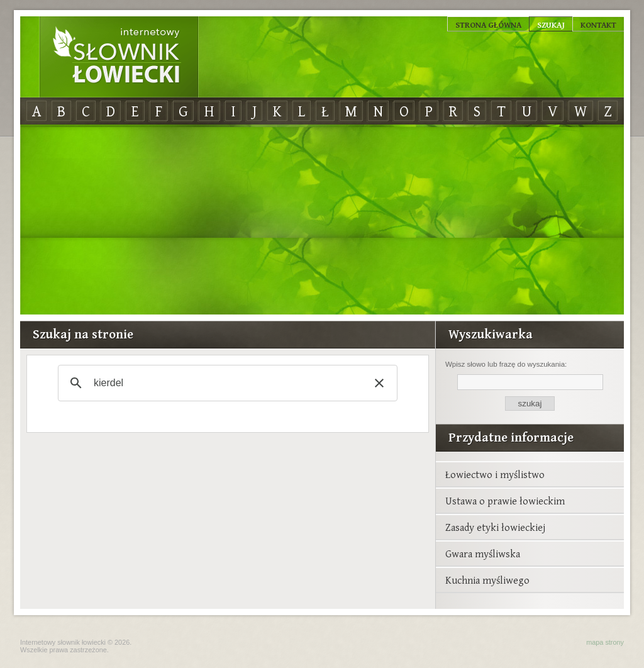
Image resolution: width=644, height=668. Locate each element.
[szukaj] (226, 383)
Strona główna (488, 25)
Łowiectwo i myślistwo (495, 474)
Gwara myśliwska (483, 554)
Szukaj (551, 25)
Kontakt (598, 25)
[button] (379, 383)
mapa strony (605, 642)
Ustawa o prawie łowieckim (505, 501)
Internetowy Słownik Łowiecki (119, 57)
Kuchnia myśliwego (487, 580)
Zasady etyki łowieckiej (495, 527)
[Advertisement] (322, 220)
